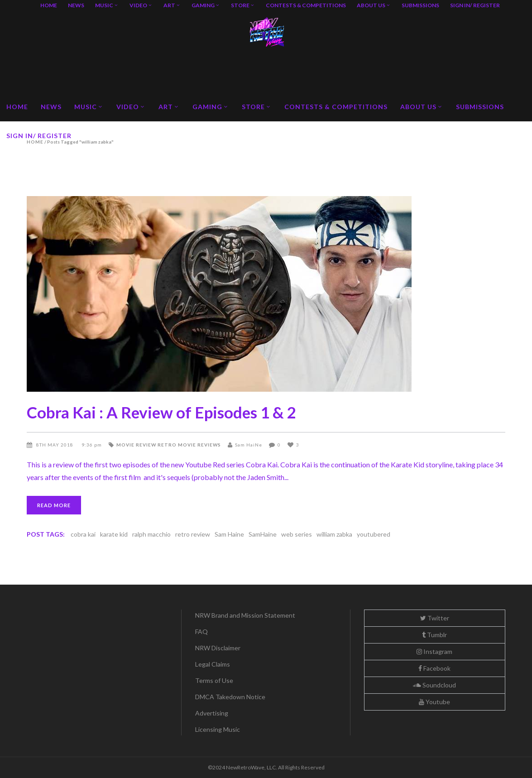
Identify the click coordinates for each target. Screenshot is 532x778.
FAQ (201, 632)
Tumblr (434, 635)
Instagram (434, 651)
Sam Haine (229, 534)
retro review (193, 534)
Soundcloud (434, 685)
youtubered (374, 534)
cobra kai (83, 534)
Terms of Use (214, 680)
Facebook (434, 668)
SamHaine (263, 534)
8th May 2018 (55, 445)
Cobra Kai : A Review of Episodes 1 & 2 (161, 412)
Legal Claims (213, 664)
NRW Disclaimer (218, 648)
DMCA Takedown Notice (230, 697)
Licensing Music (218, 729)
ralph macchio (151, 534)
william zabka (334, 534)
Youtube (434, 702)
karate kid (114, 534)
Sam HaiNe (249, 445)
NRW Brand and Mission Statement (245, 615)
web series (297, 534)
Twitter (435, 618)
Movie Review (136, 445)
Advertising (212, 713)
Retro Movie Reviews (189, 445)
